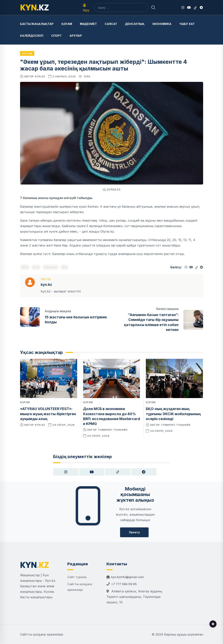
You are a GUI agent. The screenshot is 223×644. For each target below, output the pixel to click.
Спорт (56, 36)
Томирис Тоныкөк (113, 430)
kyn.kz (40, 76)
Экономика (162, 24)
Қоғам (67, 24)
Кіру (86, 8)
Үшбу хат (187, 24)
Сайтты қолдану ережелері (42, 634)
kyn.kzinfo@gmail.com (128, 577)
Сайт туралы (77, 577)
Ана (64, 267)
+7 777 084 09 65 (124, 584)
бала (36, 267)
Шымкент (51, 267)
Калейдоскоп (32, 36)
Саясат (111, 24)
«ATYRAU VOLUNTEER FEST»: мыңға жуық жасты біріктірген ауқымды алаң (48, 414)
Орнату (134, 532)
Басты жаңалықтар (37, 24)
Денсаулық (135, 24)
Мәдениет (88, 24)
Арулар (76, 36)
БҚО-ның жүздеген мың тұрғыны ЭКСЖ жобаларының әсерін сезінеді (173, 414)
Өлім (25, 267)
